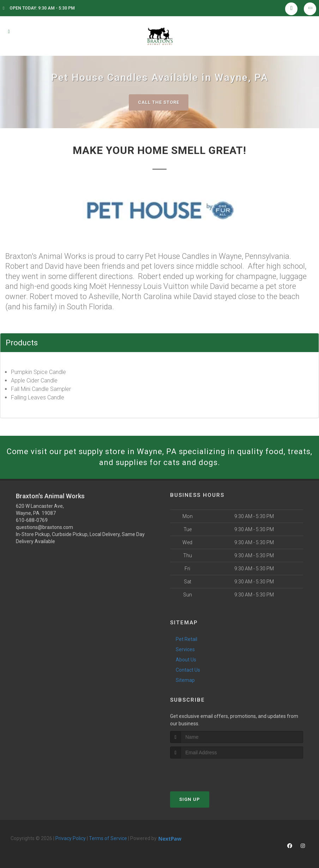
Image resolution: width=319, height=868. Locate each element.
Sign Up (190, 799)
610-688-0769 (32, 520)
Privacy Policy (71, 838)
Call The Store (159, 102)
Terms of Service (108, 838)
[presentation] (208, 772)
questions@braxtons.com (44, 527)
